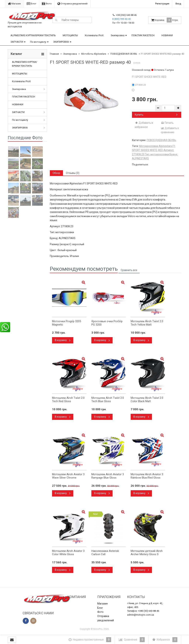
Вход (178, 4)
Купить (156, 115)
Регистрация (162, 4)
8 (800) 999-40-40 (121, 19)
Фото (47, 4)
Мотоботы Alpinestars (94, 54)
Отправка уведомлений (72, 4)
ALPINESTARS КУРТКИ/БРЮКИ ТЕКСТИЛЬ (33, 35)
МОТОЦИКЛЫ (70, 35)
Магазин (14, 4)
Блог (31, 4)
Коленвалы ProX (94, 35)
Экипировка (117, 35)
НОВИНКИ (167, 35)
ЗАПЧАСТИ (17, 42)
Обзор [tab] (56, 173)
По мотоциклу (38, 42)
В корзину (63, 340)
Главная (54, 54)
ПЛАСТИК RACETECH (143, 35)
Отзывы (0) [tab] (73, 173)
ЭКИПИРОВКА (61, 42)
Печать (167, 123)
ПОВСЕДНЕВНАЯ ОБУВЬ (124, 54)
